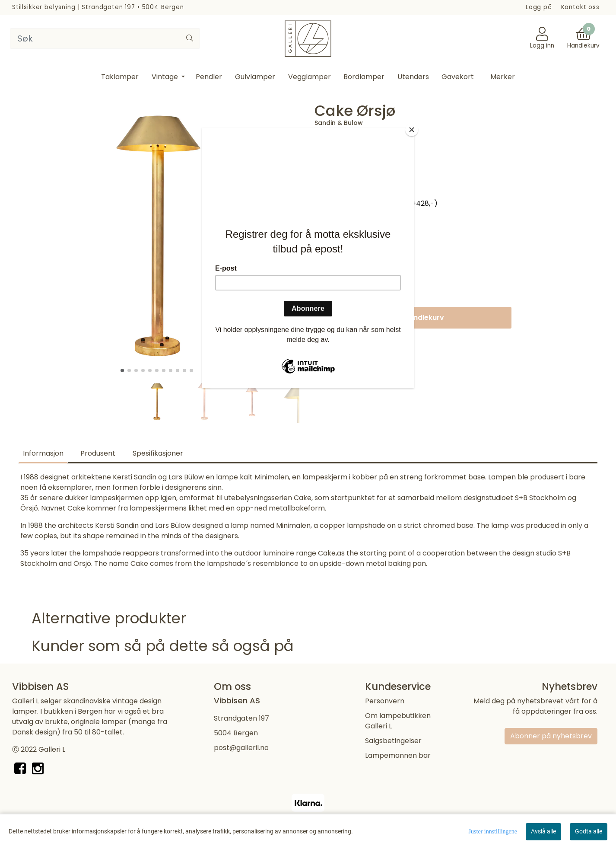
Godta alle (589, 831)
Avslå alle (543, 831)
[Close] (412, 130)
